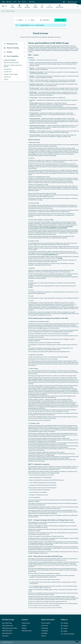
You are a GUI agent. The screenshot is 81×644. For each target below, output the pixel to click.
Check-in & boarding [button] (14, 48)
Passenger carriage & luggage (11, 74)
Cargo (19, 2)
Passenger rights (8, 69)
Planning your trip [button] (14, 44)
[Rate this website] (77, 641)
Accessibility (44, 633)
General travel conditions (10, 60)
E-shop (15, 2)
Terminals (24, 626)
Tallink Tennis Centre (7, 631)
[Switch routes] (26, 20)
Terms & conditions (46, 623)
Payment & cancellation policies (11, 63)
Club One (24, 2)
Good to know (45, 626)
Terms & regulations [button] (14, 56)
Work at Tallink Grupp (7, 626)
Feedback (24, 628)
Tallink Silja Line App (27, 631)
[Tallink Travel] (4, 6)
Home (3, 11)
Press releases (5, 636)
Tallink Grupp (32, 2)
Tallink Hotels (9, 2)
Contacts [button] (14, 52)
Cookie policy (45, 631)
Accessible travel (8, 72)
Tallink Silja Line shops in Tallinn (10, 628)
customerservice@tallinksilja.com (50, 255)
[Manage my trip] (72, 2)
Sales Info (44, 636)
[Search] (78, 7)
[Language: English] (64, 2)
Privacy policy (45, 628)
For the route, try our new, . (40, 25)
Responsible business (7, 633)
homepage (60, 258)
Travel (3, 2)
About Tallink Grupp (7, 623)
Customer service (26, 623)
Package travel (7, 77)
